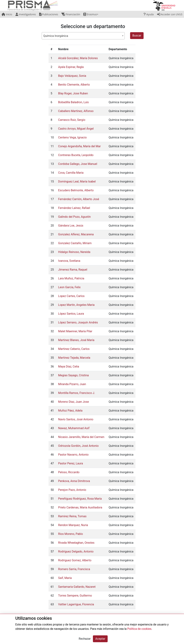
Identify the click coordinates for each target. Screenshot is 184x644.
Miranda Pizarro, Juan (72, 384)
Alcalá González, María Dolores (78, 58)
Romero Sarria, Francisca (74, 569)
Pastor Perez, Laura (71, 463)
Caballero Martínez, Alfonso (76, 111)
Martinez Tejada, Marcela (74, 358)
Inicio (7, 14)
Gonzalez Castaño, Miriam (75, 243)
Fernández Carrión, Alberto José (79, 199)
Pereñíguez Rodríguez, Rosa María (80, 499)
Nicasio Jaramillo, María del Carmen (81, 437)
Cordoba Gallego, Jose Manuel (78, 164)
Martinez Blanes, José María (76, 340)
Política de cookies (139, 629)
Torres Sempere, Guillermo (75, 596)
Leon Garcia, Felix (69, 287)
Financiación (71, 14)
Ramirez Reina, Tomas (72, 516)
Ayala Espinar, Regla (71, 67)
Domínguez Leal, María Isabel (77, 181)
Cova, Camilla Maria (71, 173)
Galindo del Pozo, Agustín (74, 217)
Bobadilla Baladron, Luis (73, 102)
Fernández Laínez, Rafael (74, 208)
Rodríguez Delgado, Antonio (76, 551)
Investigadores (26, 14)
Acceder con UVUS (170, 14)
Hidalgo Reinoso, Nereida (74, 252)
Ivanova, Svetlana (69, 261)
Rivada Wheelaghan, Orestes (76, 543)
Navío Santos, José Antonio (76, 419)
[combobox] (83, 36)
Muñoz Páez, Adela (70, 411)
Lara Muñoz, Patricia (71, 278)
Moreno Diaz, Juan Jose (74, 402)
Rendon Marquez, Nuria (73, 525)
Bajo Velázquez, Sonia (72, 76)
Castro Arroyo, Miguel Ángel (76, 129)
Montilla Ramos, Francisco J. (77, 393)
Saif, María (65, 578)
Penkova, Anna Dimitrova (74, 481)
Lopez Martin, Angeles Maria (76, 305)
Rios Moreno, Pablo (71, 534)
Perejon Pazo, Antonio (72, 490)
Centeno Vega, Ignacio (73, 137)
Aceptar (100, 639)
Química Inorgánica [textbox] (56, 36)
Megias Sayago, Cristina (73, 375)
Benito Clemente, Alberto (74, 85)
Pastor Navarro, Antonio (73, 455)
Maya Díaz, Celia (69, 366)
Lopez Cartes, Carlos (71, 296)
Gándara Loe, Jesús (71, 226)
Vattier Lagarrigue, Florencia (76, 604)
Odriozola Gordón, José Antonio (78, 446)
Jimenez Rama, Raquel (73, 270)
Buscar (137, 36)
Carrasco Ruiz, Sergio (72, 120)
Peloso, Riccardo (69, 472)
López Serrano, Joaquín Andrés (78, 322)
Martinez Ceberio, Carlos (74, 349)
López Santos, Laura (71, 314)
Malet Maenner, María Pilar (75, 331)
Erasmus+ (91, 14)
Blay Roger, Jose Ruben (73, 93)
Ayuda (149, 14)
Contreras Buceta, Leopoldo (76, 155)
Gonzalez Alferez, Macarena (76, 234)
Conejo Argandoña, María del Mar (80, 146)
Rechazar (85, 639)
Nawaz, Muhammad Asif (74, 428)
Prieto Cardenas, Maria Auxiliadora (80, 507)
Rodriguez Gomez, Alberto (75, 560)
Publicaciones (49, 14)
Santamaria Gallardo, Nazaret (77, 587)
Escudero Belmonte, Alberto (76, 190)
